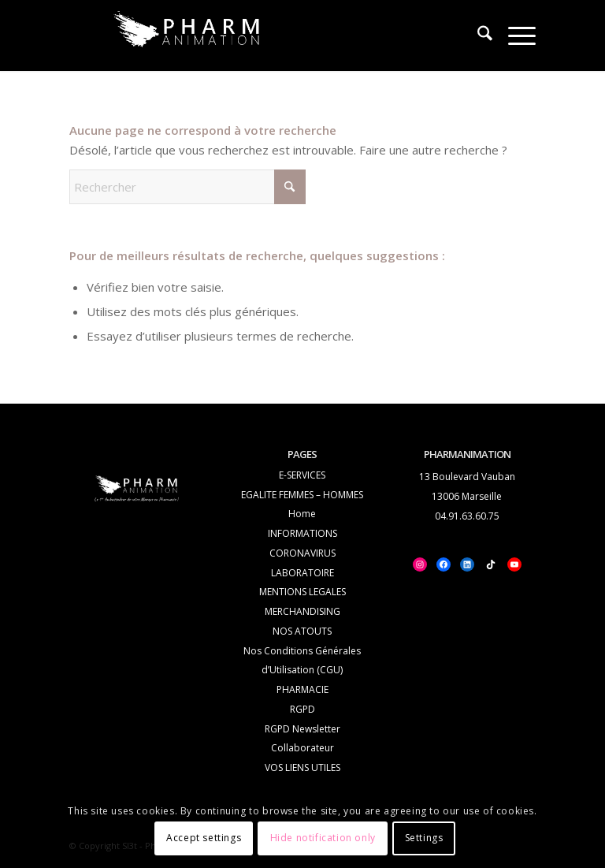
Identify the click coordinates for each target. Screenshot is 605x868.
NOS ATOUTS (302, 631)
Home (302, 514)
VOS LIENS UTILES (302, 767)
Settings (424, 838)
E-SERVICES (302, 475)
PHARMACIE (302, 689)
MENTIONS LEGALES (302, 592)
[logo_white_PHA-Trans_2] (187, 33)
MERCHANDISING (302, 611)
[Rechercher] (477, 35)
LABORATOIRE (302, 573)
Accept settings (204, 838)
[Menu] (514, 35)
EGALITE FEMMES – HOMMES (302, 495)
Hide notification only (323, 838)
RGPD (302, 709)
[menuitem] (477, 35)
